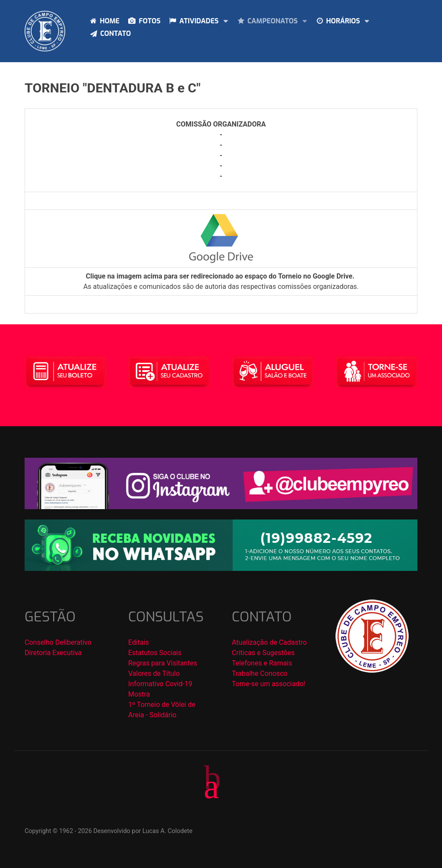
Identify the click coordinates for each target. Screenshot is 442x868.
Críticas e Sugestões (263, 653)
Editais (139, 642)
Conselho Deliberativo (58, 642)
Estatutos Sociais (155, 653)
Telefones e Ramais (262, 663)
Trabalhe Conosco (260, 673)
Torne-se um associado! (268, 684)
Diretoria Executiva (53, 653)
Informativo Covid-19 (160, 684)
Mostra (139, 694)
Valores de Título (154, 673)
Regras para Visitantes (163, 663)
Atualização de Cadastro (269, 642)
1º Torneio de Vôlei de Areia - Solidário (162, 710)
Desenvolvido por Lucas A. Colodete (143, 831)
